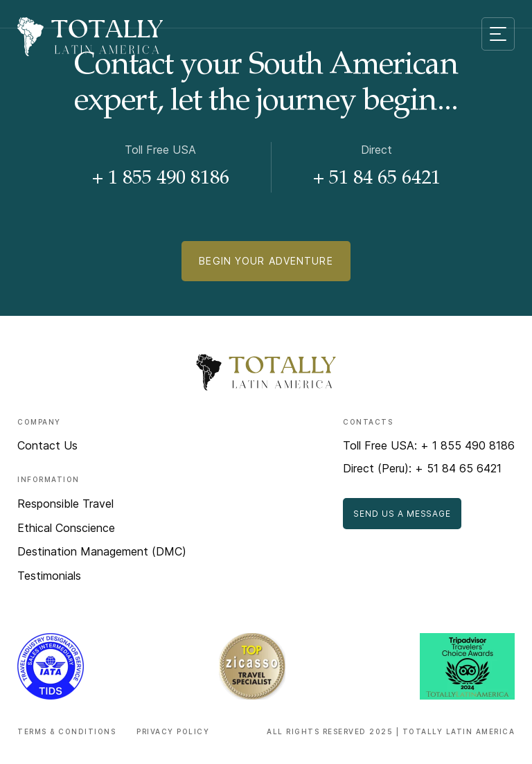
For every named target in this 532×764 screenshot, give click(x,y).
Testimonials (49, 576)
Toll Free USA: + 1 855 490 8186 (429, 445)
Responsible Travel (65, 504)
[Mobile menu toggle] (498, 34)
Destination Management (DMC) (102, 551)
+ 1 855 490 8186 (161, 179)
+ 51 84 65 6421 (377, 179)
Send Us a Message (402, 514)
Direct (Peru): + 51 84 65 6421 (422, 468)
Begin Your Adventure (266, 261)
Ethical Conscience (66, 528)
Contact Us (47, 445)
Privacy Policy (173, 731)
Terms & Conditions (66, 731)
